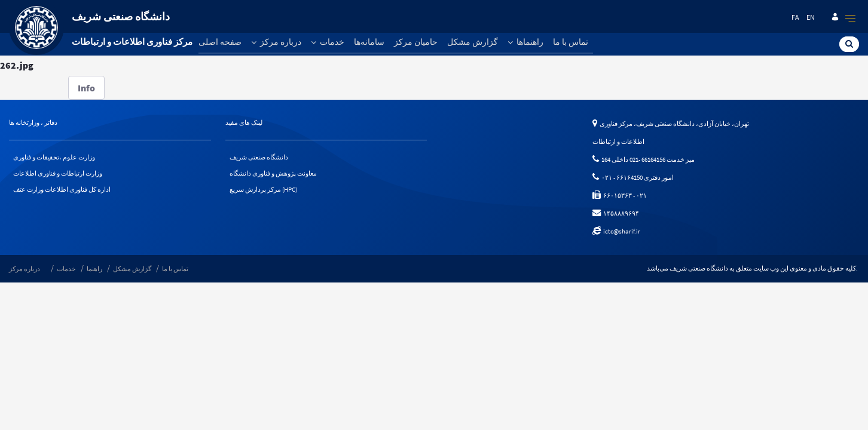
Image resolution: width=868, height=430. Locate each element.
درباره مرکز (276, 42)
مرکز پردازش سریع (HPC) (263, 189)
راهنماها (525, 42)
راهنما (94, 269)
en (811, 17)
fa (795, 17)
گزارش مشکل (473, 42)
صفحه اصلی (220, 42)
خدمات (328, 42)
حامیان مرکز (416, 42)
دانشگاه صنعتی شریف (259, 157)
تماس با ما (571, 42)
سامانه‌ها (369, 42)
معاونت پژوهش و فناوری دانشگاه (273, 173)
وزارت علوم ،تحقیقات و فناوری (54, 157)
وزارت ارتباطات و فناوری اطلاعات (58, 173)
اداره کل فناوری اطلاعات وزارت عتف (62, 189)
